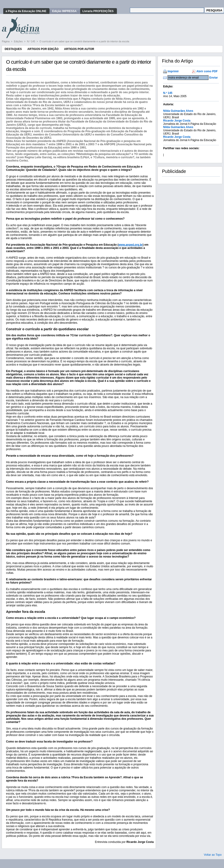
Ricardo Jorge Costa (177, 121)
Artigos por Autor (79, 49)
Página (6, 41)
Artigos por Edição (43, 49)
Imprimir (173, 71)
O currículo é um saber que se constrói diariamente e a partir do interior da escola (84, 41)
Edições (19, 41)
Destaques (13, 49)
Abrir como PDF (207, 71)
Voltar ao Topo (213, 855)
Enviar (214, 78)
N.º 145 (31, 41)
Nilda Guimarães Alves (178, 111)
